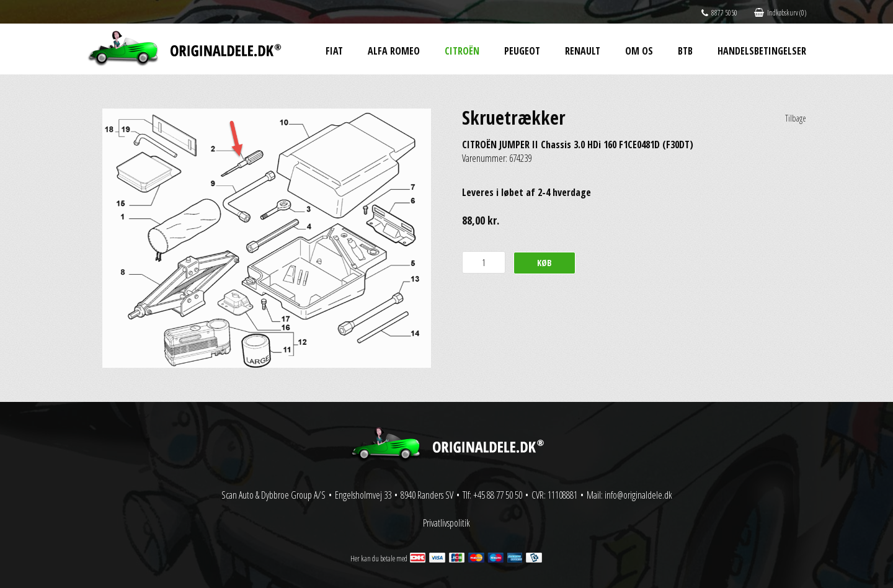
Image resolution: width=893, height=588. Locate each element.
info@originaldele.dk (638, 495)
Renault (583, 51)
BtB (685, 51)
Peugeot (522, 51)
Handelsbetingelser (762, 51)
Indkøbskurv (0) (780, 13)
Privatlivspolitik (446, 523)
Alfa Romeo (394, 51)
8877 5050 (719, 13)
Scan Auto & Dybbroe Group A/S (273, 495)
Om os (639, 51)
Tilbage (796, 118)
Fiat (334, 51)
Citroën (462, 51)
